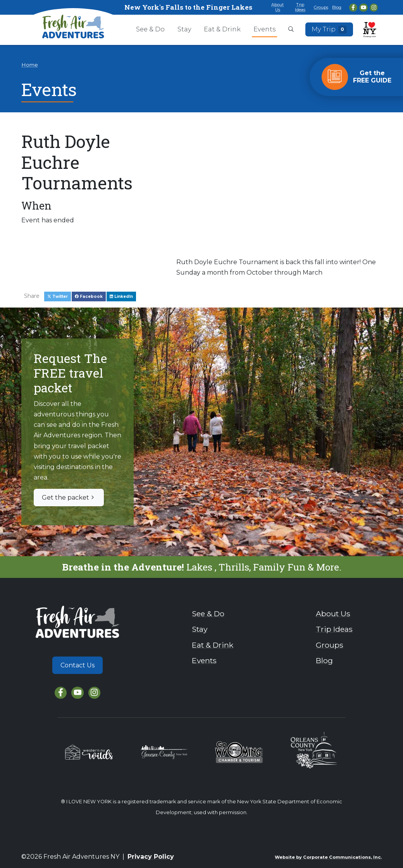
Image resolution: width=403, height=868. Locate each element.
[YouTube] (363, 8)
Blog (337, 7)
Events (264, 29)
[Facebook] (353, 8)
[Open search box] (291, 30)
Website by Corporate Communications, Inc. (328, 857)
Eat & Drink (222, 29)
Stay (184, 29)
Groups (321, 7)
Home (30, 65)
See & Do (150, 29)
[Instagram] (374, 8)
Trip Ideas (300, 7)
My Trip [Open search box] (329, 29)
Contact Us (77, 665)
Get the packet (69, 498)
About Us (277, 7)
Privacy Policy (151, 857)
